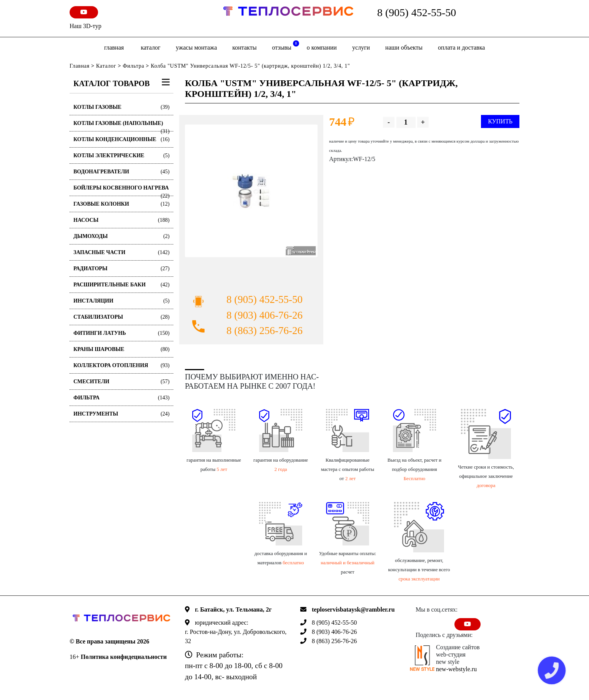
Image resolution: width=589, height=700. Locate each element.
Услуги (361, 47)
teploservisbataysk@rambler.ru (353, 609)
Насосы (121, 220)
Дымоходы (121, 236)
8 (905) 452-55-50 (417, 12)
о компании (322, 47)
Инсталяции (121, 301)
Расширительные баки (121, 285)
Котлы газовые (121, 107)
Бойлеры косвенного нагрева (121, 190)
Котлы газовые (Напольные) (121, 126)
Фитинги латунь (121, 333)
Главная (114, 47)
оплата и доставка (461, 47)
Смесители (121, 382)
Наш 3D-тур (86, 26)
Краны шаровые (121, 349)
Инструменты (121, 414)
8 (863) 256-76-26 (265, 331)
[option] (251, 191)
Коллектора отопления (121, 365)
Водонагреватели (121, 172)
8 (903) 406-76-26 (265, 315)
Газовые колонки (121, 204)
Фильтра (133, 66)
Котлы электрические (121, 155)
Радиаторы (121, 269)
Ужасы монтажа (196, 47)
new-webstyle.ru (456, 669)
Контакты (244, 47)
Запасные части (121, 252)
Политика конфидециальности (124, 657)
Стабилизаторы (121, 317)
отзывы (285, 46)
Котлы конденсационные (121, 139)
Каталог (151, 47)
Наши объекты (404, 47)
